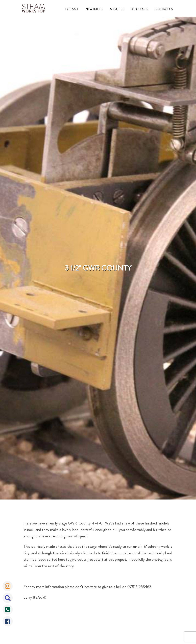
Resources (139, 9)
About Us (117, 9)
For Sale (72, 9)
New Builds (94, 9)
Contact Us (164, 9)
